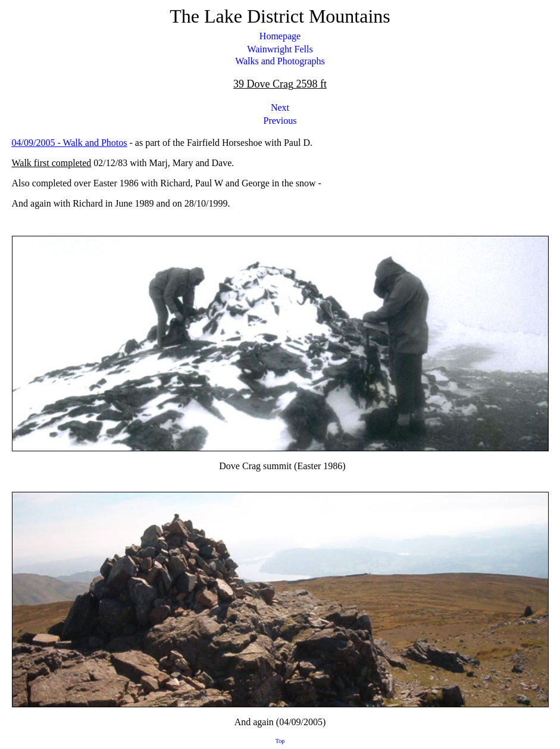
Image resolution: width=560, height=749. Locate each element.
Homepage (280, 36)
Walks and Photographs (280, 61)
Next (280, 107)
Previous (280, 121)
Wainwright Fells (280, 49)
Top (280, 741)
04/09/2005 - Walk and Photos (70, 143)
